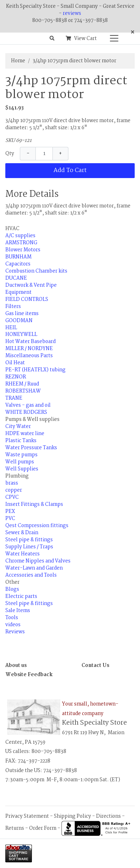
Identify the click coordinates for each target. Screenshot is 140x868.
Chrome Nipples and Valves (38, 561)
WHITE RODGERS (26, 412)
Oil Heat (15, 363)
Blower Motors (23, 250)
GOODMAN (19, 321)
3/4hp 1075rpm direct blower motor (74, 61)
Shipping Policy (72, 816)
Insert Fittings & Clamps (34, 504)
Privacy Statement (27, 816)
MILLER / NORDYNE (29, 349)
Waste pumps (21, 455)
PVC (10, 519)
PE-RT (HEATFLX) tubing (35, 370)
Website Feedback (29, 675)
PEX (10, 512)
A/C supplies (20, 236)
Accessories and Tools (31, 575)
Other (12, 582)
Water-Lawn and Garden (34, 568)
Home (18, 61)
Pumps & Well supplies (32, 419)
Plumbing (17, 476)
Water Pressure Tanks (31, 448)
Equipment (18, 292)
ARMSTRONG (21, 243)
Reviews (15, 632)
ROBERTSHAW (23, 391)
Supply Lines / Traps (29, 547)
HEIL (11, 328)
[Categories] (112, 36)
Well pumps (20, 462)
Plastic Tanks (21, 441)
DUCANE (16, 278)
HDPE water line (25, 434)
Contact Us (95, 666)
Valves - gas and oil (28, 405)
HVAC (12, 229)
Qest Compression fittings (37, 526)
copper (14, 490)
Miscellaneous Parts (29, 356)
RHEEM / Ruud (22, 384)
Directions (108, 816)
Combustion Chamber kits (36, 271)
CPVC (12, 497)
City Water (18, 427)
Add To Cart (70, 170)
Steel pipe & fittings (29, 540)
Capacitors (18, 264)
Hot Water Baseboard (30, 342)
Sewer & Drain (22, 533)
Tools (12, 618)
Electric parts (21, 596)
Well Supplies (22, 469)
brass (12, 483)
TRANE (14, 398)
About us (16, 666)
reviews (72, 13)
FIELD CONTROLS (27, 299)
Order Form (43, 828)
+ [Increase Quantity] (60, 154)
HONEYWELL (21, 335)
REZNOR (16, 377)
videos (13, 625)
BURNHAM (18, 257)
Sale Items (18, 611)
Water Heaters (23, 554)
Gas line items (22, 314)
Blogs (12, 589)
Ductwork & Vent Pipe (31, 285)
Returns (15, 828)
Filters (13, 307)
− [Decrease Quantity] (28, 154)
